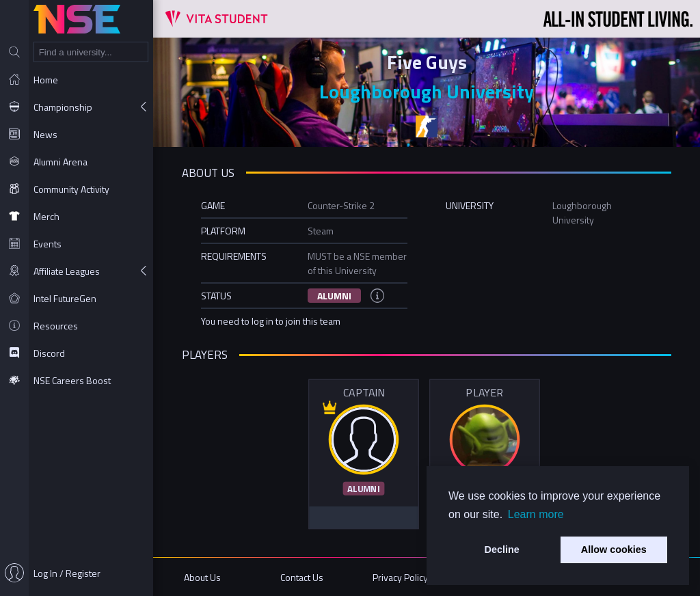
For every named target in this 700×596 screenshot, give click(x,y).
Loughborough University (427, 91)
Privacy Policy (400, 577)
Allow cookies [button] (614, 550)
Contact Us (302, 577)
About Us (202, 577)
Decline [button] (502, 550)
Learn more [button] (536, 514)
